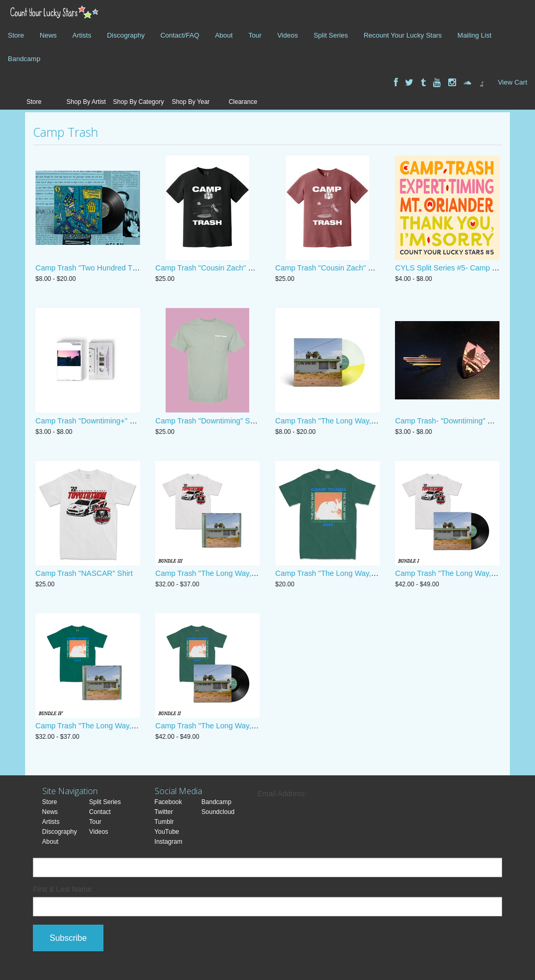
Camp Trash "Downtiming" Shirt (208, 421)
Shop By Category (138, 102)
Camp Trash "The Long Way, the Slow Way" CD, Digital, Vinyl (378, 421)
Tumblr (164, 822)
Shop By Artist (86, 102)
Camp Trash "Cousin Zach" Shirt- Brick (340, 268)
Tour (255, 35)
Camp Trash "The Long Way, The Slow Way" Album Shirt (370, 573)
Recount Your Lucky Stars (403, 35)
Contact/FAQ (180, 35)
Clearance (243, 102)
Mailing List (475, 35)
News (48, 35)
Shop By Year (191, 102)
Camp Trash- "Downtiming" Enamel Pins (462, 421)
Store (16, 35)
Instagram (168, 842)
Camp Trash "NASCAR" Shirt (84, 573)
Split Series (331, 35)
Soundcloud (218, 812)
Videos (288, 35)
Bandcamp (24, 59)
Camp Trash (66, 132)
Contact (100, 812)
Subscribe (68, 938)
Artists (82, 35)
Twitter (164, 812)
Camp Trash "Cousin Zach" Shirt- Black (221, 268)
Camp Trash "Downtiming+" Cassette (97, 421)
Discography (126, 35)
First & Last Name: (63, 889)
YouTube (167, 832)
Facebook (168, 802)
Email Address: (282, 794)
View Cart (513, 82)
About (224, 35)
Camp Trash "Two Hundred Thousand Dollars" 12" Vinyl (128, 268)
